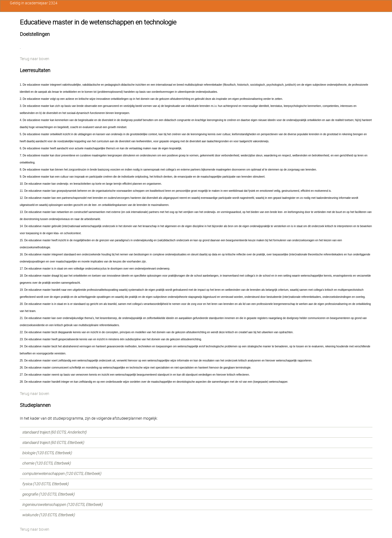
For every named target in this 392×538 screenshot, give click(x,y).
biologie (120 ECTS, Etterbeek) (47, 453)
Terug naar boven (35, 59)
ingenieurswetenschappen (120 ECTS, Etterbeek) (62, 505)
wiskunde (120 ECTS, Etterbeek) (48, 515)
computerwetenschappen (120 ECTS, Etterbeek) (62, 474)
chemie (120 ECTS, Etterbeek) (46, 463)
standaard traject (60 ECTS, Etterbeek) (53, 443)
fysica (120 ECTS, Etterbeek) (45, 484)
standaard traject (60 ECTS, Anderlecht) (54, 432)
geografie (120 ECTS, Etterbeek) (48, 494)
